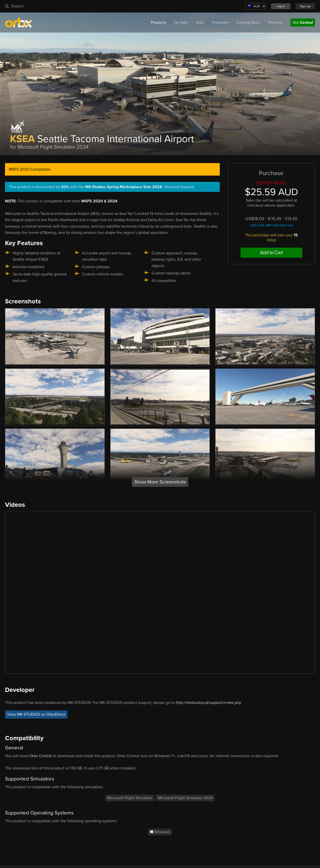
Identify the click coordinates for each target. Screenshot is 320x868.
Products (158, 23)
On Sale (181, 23)
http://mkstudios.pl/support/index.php (208, 703)
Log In (281, 6)
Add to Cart (271, 253)
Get (303, 23)
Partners (275, 23)
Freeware (220, 23)
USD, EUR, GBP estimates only (271, 225)
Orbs (200, 23)
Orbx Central (41, 756)
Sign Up (305, 6)
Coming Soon (248, 23)
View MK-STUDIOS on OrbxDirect (36, 714)
